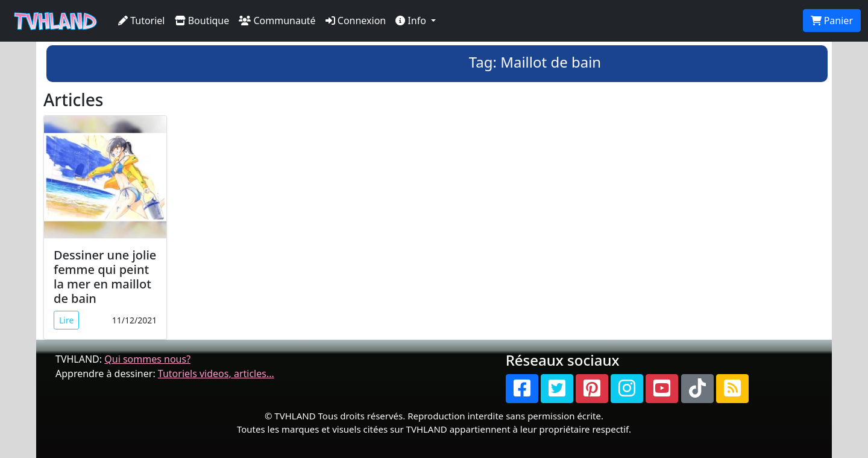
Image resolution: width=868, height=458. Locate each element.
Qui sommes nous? (147, 359)
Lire (66, 320)
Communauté (277, 21)
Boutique (202, 21)
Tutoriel (142, 21)
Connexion (356, 21)
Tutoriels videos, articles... (216, 374)
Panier (832, 21)
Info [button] (412, 21)
